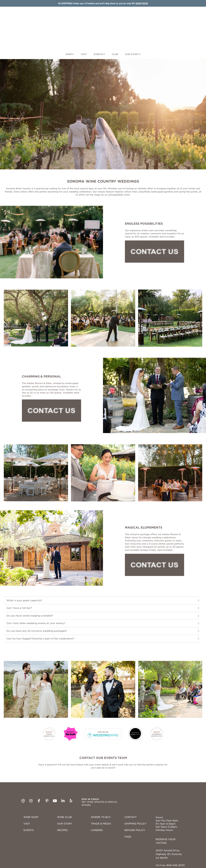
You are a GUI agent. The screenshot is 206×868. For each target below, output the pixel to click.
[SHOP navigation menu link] (70, 29)
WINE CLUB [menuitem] (64, 793)
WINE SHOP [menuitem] (31, 793)
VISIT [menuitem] (27, 799)
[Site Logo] (103, 16)
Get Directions (164, 852)
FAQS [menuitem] (128, 812)
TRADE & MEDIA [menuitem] (101, 799)
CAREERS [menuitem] (97, 806)
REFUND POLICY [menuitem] (135, 806)
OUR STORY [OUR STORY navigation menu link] (132, 30)
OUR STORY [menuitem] (65, 799)
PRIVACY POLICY (109, 864)
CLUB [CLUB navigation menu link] (115, 30)
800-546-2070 (176, 841)
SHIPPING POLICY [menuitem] (135, 799)
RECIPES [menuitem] (62, 806)
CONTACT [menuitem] (131, 793)
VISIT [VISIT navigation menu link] (84, 30)
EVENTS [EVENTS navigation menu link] (98, 30)
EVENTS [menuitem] (29, 806)
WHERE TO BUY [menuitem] (101, 793)
